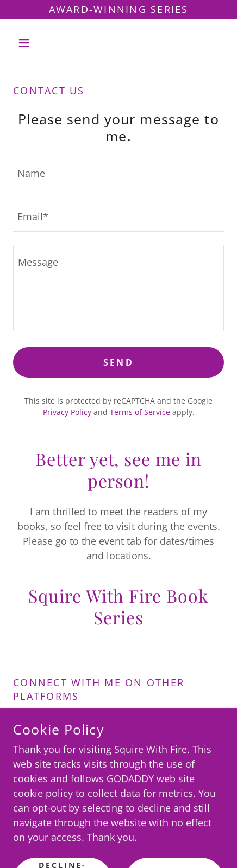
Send (119, 362)
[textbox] (118, 173)
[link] (88, 729)
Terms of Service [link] (140, 412)
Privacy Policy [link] (67, 412)
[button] (29, 43)
